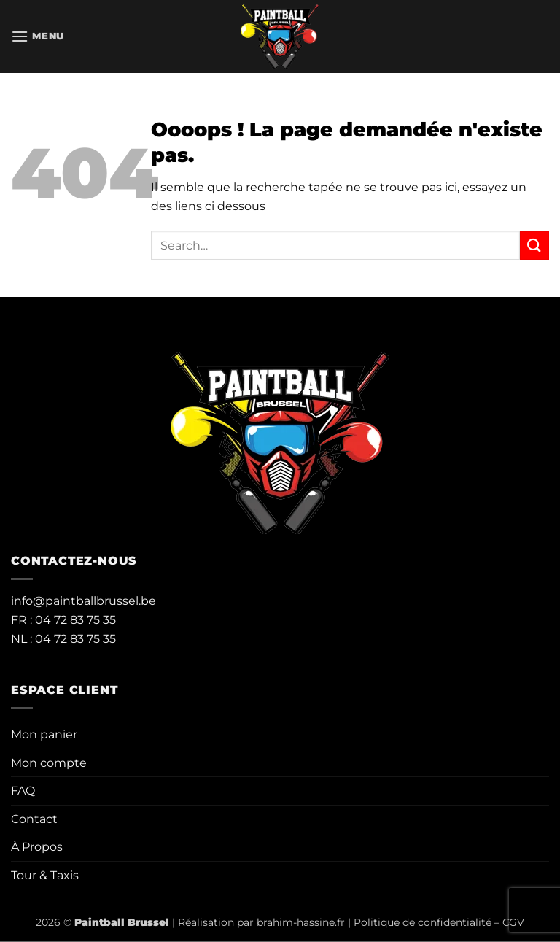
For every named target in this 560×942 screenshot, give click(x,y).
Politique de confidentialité (423, 922)
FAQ (23, 791)
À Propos (37, 847)
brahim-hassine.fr (301, 922)
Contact (34, 819)
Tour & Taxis (45, 875)
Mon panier (44, 734)
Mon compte (49, 763)
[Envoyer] (534, 246)
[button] (38, 36)
